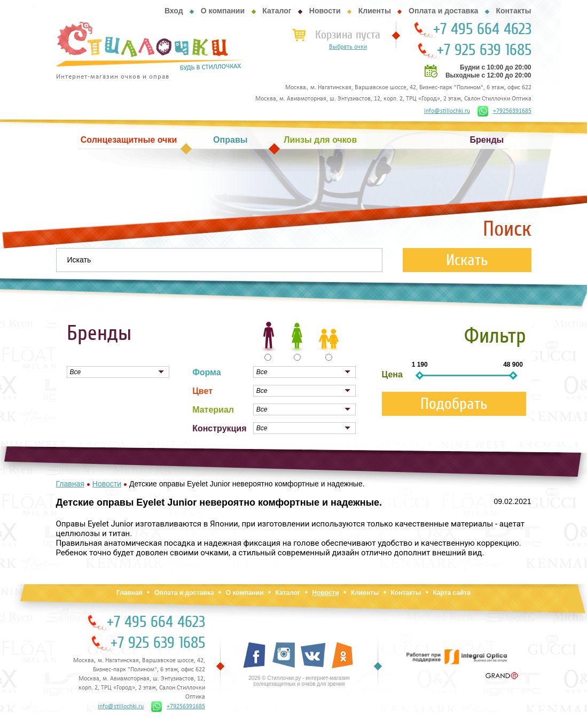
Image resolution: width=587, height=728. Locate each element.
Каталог (277, 11)
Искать (467, 260)
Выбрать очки (348, 47)
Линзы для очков (320, 140)
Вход (174, 11)
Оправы (230, 140)
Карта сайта (452, 593)
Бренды (487, 140)
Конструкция (219, 428)
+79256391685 (504, 111)
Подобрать (454, 404)
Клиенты (375, 11)
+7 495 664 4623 (482, 29)
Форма (207, 372)
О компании (223, 11)
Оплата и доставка (443, 11)
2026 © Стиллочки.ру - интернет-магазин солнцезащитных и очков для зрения (299, 681)
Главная (130, 593)
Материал (213, 410)
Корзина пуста (348, 35)
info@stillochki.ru (447, 111)
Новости (325, 11)
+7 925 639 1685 (484, 50)
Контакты (513, 11)
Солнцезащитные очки (129, 140)
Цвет (202, 391)
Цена (392, 374)
